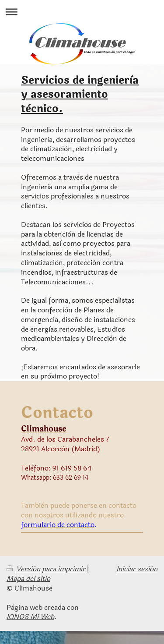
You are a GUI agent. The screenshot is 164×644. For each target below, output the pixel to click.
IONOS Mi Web (30, 617)
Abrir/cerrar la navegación (82, 12)
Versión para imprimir (47, 569)
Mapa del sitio (28, 579)
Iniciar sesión (137, 569)
